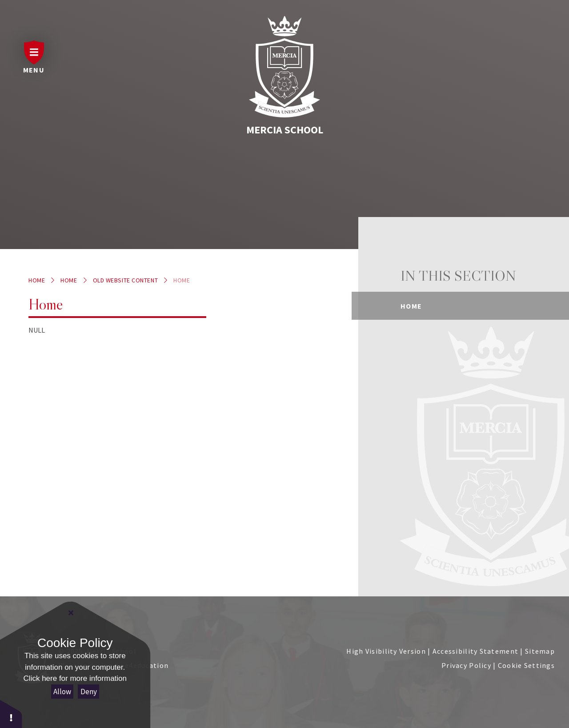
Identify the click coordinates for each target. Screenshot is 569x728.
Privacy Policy (466, 665)
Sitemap (540, 651)
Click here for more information (75, 678)
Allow (62, 692)
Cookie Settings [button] (526, 665)
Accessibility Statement (475, 651)
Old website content (126, 280)
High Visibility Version (386, 651)
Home (37, 280)
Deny (89, 692)
